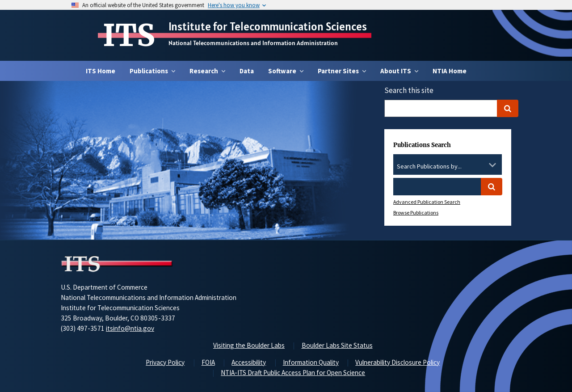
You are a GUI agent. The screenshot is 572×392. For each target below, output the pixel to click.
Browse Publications (416, 213)
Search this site (409, 90)
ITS (129, 35)
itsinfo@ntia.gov (130, 328)
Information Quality (311, 362)
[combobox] (448, 167)
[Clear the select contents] (481, 165)
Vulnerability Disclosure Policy (397, 362)
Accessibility (249, 362)
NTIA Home (450, 71)
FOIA (208, 362)
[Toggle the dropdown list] (492, 165)
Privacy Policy (165, 362)
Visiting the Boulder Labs (249, 345)
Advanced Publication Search (427, 202)
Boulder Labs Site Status (337, 345)
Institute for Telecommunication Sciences (268, 26)
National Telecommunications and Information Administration (253, 43)
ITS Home (101, 71)
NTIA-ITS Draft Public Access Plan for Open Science (293, 373)
